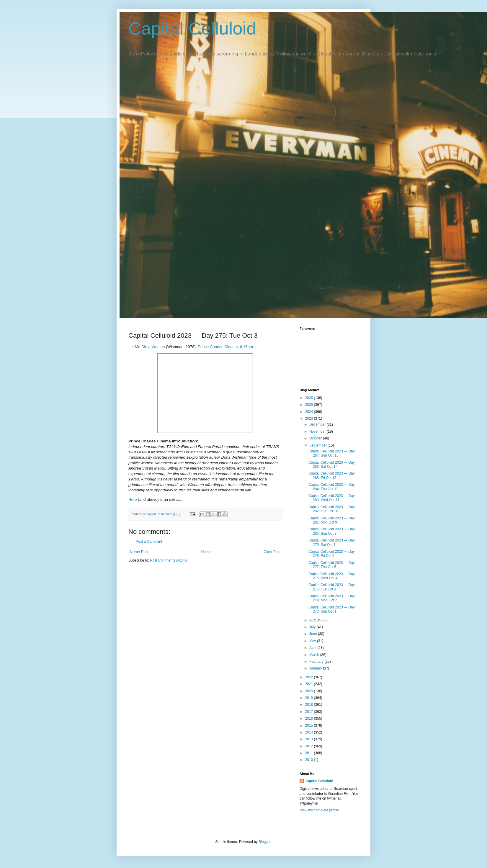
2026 (310, 398)
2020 (310, 691)
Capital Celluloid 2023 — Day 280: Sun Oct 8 (332, 531)
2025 (310, 405)
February (317, 662)
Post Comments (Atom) (168, 560)
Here (133, 499)
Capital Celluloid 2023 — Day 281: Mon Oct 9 (332, 520)
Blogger (265, 842)
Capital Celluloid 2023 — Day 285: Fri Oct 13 (332, 475)
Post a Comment (149, 542)
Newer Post (139, 552)
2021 (310, 684)
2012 (310, 746)
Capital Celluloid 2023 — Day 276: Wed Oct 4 (332, 576)
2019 (310, 698)
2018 (310, 705)
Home (206, 552)
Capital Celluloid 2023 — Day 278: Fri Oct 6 (332, 554)
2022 (310, 677)
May (313, 641)
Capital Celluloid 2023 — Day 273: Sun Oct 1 (332, 609)
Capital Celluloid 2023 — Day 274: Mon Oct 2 (332, 598)
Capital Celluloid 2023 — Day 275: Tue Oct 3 (332, 587)
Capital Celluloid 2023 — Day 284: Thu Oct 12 (332, 487)
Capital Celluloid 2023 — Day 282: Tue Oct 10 (332, 509)
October (316, 438)
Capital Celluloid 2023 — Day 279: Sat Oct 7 (332, 542)
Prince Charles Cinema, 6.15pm (225, 347)
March (315, 655)
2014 (310, 732)
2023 (310, 419)
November (318, 431)
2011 (310, 753)
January (316, 668)
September (318, 445)
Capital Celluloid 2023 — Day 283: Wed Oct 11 (332, 498)
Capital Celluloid (192, 28)
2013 (310, 739)
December (318, 424)
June (314, 634)
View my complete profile (319, 810)
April (313, 648)
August (315, 620)
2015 (310, 726)
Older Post (272, 552)
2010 (310, 760)
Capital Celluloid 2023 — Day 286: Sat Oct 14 (332, 465)
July (313, 627)
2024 (310, 412)
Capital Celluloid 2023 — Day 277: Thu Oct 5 (332, 565)
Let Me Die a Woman (147, 347)
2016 (310, 718)
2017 (310, 712)
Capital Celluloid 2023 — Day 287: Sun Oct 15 (332, 453)
